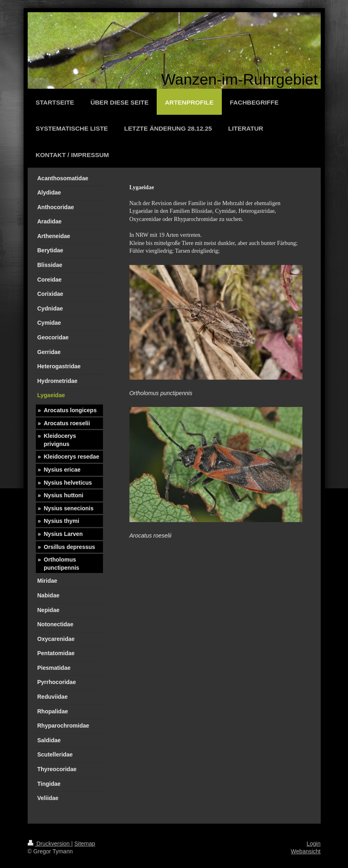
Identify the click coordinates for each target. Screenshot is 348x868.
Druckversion (49, 844)
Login (313, 844)
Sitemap (85, 844)
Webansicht (306, 851)
